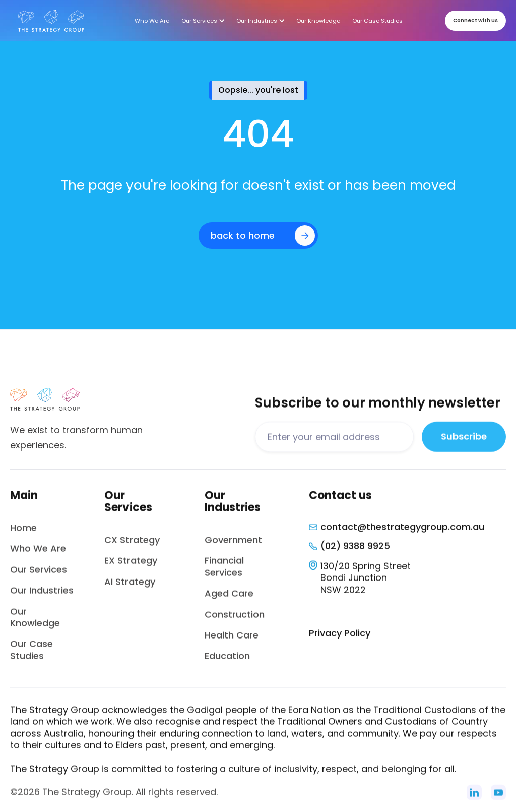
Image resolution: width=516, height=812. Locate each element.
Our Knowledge (35, 623)
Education (227, 662)
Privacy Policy (340, 639)
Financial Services (224, 572)
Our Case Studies (31, 656)
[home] (51, 21)
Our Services (39, 575)
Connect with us (475, 20)
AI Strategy (130, 587)
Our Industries (42, 596)
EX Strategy (131, 567)
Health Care (232, 641)
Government (233, 546)
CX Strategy (132, 546)
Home (23, 534)
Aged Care (229, 599)
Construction (235, 620)
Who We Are (38, 555)
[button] (203, 21)
